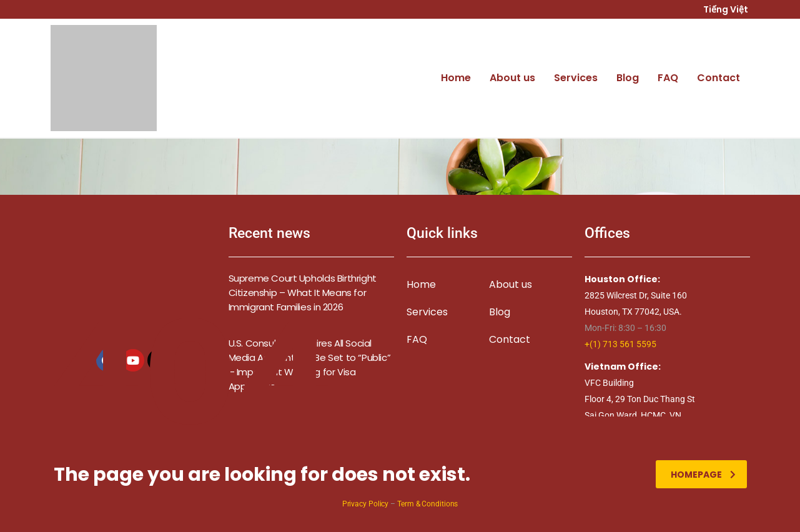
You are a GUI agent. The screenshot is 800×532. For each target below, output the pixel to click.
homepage (703, 475)
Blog (628, 78)
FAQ (668, 78)
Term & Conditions (427, 504)
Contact (719, 78)
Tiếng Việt (727, 9)
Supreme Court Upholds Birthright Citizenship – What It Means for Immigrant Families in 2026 (303, 293)
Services (576, 78)
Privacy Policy (366, 504)
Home (456, 78)
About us (512, 78)
